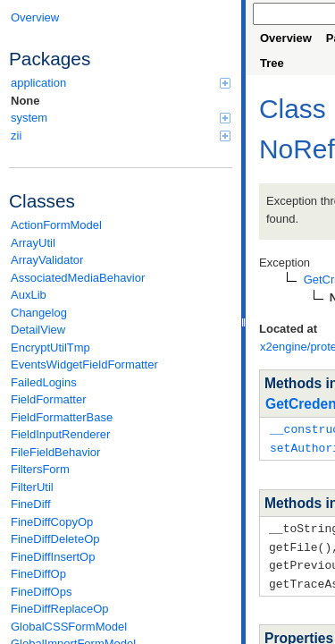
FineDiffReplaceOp (60, 609)
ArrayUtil (33, 243)
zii (121, 136)
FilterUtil (32, 487)
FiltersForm (40, 469)
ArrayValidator (47, 260)
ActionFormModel (56, 225)
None (25, 101)
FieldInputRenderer (60, 434)
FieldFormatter (49, 399)
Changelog (39, 313)
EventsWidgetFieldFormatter (84, 364)
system (121, 118)
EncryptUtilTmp (50, 347)
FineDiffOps (41, 592)
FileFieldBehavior (55, 452)
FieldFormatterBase (62, 417)
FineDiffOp (38, 574)
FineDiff (31, 504)
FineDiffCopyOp (52, 522)
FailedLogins (44, 382)
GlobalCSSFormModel (69, 627)
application (121, 83)
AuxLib (29, 295)
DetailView (38, 330)
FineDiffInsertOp (53, 557)
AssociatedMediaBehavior (78, 278)
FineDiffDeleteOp (55, 539)
